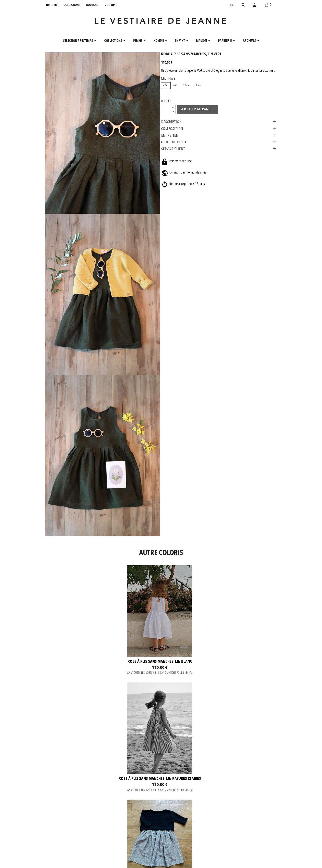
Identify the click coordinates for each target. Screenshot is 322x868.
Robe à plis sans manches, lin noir (84, 771)
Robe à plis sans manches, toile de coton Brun (161, 774)
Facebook (143, 832)
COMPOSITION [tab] (175, 145)
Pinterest (143, 837)
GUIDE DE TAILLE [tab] (177, 158)
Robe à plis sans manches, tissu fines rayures (238, 652)
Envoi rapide (100, 837)
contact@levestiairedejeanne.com (222, 863)
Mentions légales (102, 852)
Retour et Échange (103, 842)
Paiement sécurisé (103, 832)
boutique (93, 5)
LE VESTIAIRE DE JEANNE (161, 25)
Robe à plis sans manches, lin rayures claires (161, 652)
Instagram (143, 827)
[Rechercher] (249, 5)
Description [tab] (174, 138)
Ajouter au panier (200, 126)
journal (111, 5)
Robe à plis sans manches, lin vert (238, 771)
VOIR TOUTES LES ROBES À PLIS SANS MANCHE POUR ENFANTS (84, 661)
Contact (97, 827)
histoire (52, 5)
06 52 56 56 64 (255, 863)
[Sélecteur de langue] (234, 5)
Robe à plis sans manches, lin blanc (84, 650)
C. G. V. (97, 847)
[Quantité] (169, 126)
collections (72, 5)
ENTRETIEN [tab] (173, 152)
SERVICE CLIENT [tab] (176, 165)
